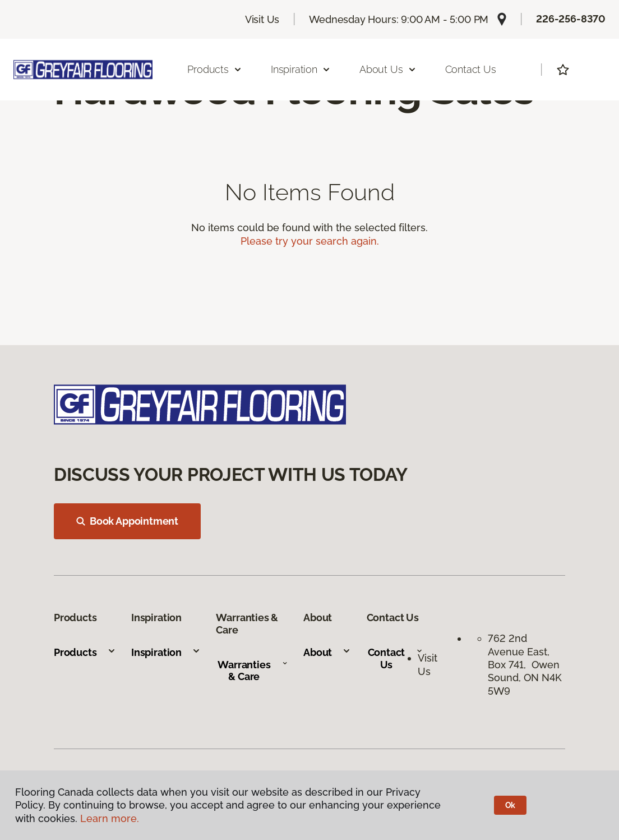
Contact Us (471, 69)
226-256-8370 (571, 19)
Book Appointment (127, 521)
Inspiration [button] (301, 69)
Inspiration (166, 652)
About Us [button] (388, 69)
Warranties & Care (253, 671)
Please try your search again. (310, 241)
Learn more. (110, 818)
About (327, 652)
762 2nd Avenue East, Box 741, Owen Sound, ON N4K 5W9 (525, 665)
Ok (511, 805)
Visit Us (262, 19)
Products (85, 652)
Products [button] (215, 69)
